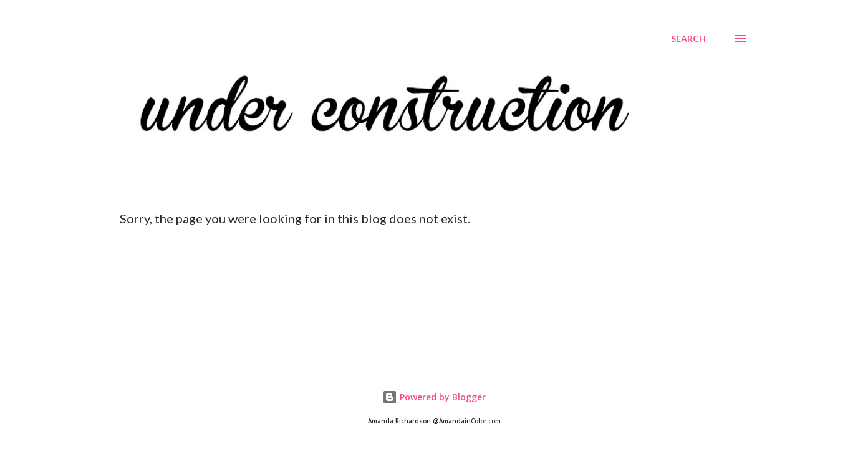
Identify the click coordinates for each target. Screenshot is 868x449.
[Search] (688, 39)
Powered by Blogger (434, 397)
